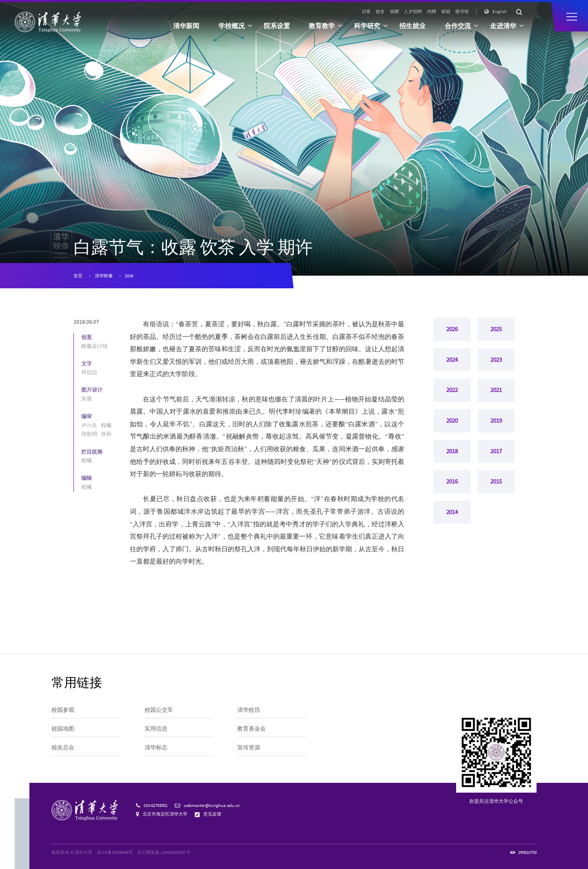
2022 (452, 397)
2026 (452, 330)
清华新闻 (186, 26)
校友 (380, 11)
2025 (496, 330)
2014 (452, 529)
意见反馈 (212, 814)
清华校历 (249, 710)
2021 (496, 397)
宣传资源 (249, 747)
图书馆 (462, 11)
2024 (452, 363)
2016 (452, 496)
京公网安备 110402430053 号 (164, 852)
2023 (496, 363)
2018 (129, 276)
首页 (78, 276)
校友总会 (63, 747)
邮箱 (446, 11)
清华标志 (156, 747)
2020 (452, 430)
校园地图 (63, 729)
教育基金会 (252, 729)
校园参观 (63, 710)
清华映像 (104, 276)
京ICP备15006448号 (115, 852)
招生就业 (412, 26)
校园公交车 (159, 710)
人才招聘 (413, 11)
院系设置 (277, 26)
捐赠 (394, 11)
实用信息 (156, 729)
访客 (366, 11)
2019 (496, 430)
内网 (432, 11)
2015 (496, 496)
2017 (496, 463)
